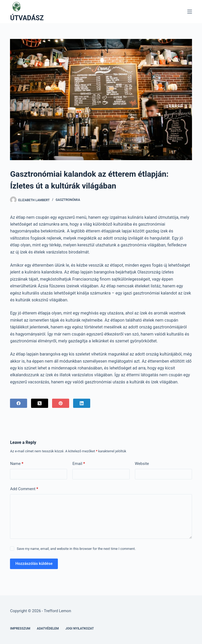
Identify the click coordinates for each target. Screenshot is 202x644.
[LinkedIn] (82, 403)
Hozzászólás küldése (34, 564)
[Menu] (190, 12)
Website (142, 464)
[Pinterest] (61, 403)
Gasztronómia (68, 200)
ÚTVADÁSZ (27, 18)
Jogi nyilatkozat (80, 628)
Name (17, 464)
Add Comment (24, 489)
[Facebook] (19, 403)
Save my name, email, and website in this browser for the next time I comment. (76, 549)
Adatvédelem (48, 628)
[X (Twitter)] (40, 403)
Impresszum (20, 628)
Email (79, 464)
